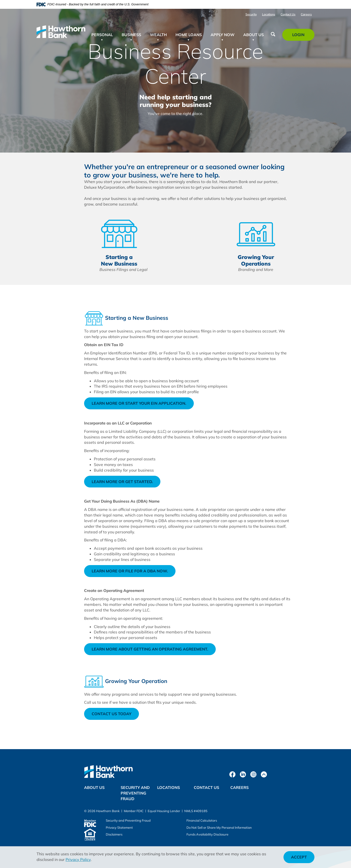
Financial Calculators (202, 820)
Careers (306, 14)
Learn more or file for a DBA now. (134, 573)
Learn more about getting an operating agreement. (154, 651)
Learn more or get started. (126, 483)
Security (251, 14)
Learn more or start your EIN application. (143, 405)
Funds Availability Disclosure (207, 834)
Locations (269, 14)
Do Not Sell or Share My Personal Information (219, 827)
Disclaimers (114, 834)
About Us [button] (253, 35)
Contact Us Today (112, 714)
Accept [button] (299, 857)
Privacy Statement (119, 827)
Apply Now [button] (223, 35)
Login (301, 36)
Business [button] (131, 35)
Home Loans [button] (189, 35)
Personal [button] (102, 35)
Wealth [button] (158, 35)
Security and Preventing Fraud (135, 793)
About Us (94, 787)
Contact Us (288, 14)
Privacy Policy (78, 859)
